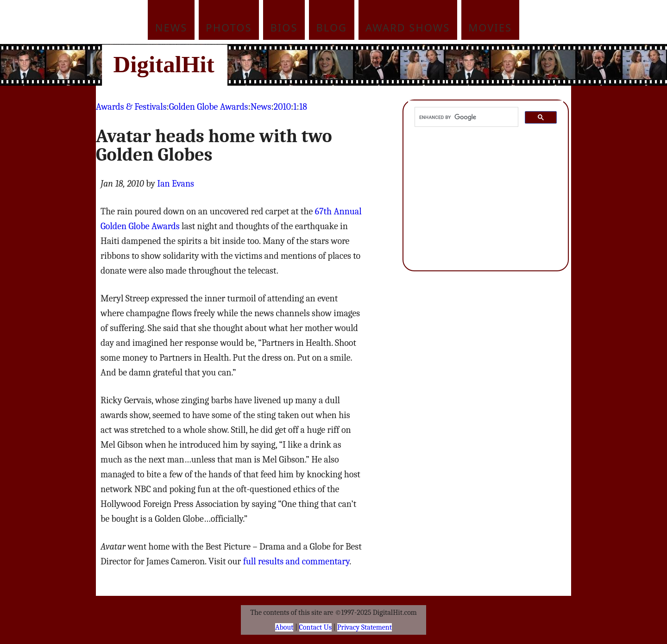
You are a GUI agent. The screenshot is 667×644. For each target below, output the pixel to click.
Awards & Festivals (131, 107)
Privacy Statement (365, 627)
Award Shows (408, 27)
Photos (229, 27)
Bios (284, 27)
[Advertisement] (396, 65)
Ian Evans (176, 184)
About (284, 627)
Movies (490, 27)
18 (303, 107)
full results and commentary (296, 561)
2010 (282, 107)
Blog (332, 27)
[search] (466, 117)
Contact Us (315, 627)
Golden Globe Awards (209, 107)
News (171, 27)
